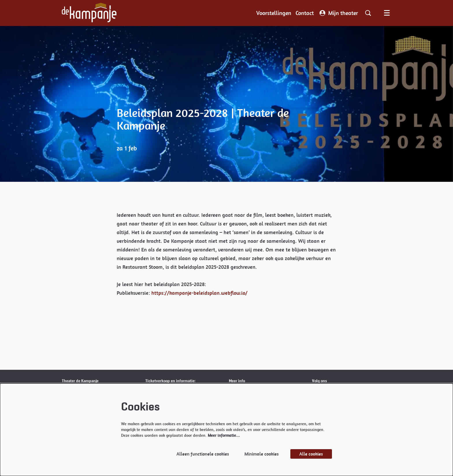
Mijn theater (339, 13)
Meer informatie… (224, 435)
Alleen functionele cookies (203, 454)
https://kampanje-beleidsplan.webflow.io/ (200, 293)
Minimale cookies (262, 454)
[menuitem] (274, 13)
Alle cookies (311, 454)
